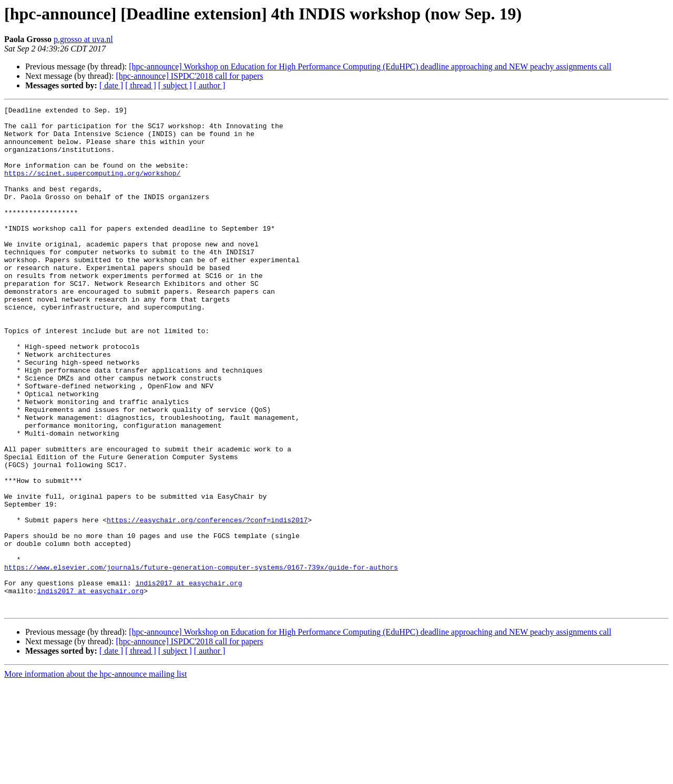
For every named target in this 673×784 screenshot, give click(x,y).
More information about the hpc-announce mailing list (95, 775)
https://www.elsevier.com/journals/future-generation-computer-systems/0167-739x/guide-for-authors (201, 660)
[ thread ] (141, 85)
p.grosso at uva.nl (83, 39)
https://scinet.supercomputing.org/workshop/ (92, 187)
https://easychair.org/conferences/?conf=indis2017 (207, 603)
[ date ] (111, 85)
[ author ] (210, 85)
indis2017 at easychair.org (189, 679)
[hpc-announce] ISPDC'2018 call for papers (189, 76)
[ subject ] (175, 85)
